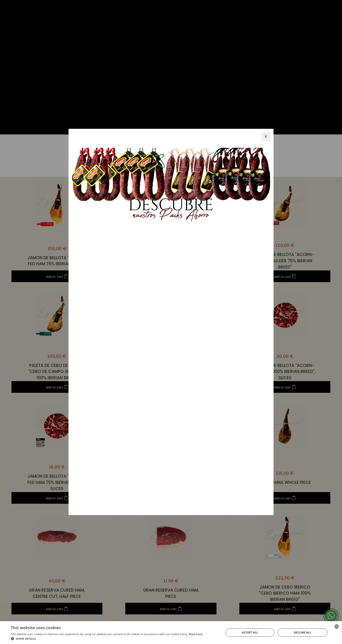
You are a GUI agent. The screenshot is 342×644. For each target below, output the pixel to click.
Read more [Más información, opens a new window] (196, 634)
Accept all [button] (250, 632)
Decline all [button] (302, 632)
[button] (107, 639)
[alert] (171, 633)
